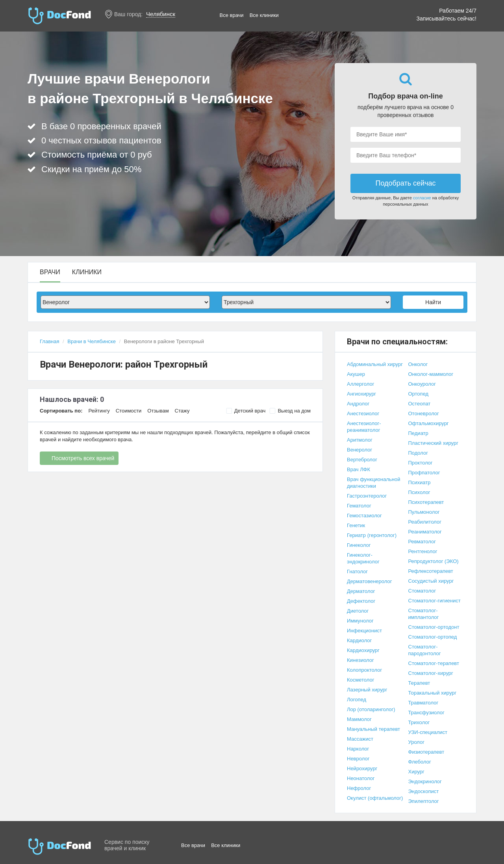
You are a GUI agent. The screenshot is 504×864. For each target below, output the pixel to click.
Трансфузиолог (426, 713)
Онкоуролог (422, 384)
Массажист (360, 739)
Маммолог (359, 719)
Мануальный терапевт (373, 729)
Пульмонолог (424, 512)
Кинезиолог (360, 660)
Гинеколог (359, 545)
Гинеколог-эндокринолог (363, 558)
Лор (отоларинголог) (371, 709)
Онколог (418, 364)
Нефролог (359, 788)
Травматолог (423, 703)
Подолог (418, 453)
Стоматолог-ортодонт (434, 627)
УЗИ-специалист (428, 732)
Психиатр (420, 482)
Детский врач (246, 411)
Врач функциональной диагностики (374, 483)
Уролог (417, 742)
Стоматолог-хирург (431, 673)
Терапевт (419, 683)
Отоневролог (424, 413)
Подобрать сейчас (405, 183)
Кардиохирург (363, 650)
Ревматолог (422, 542)
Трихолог (419, 722)
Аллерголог (360, 384)
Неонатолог (361, 778)
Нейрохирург (362, 768)
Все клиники (264, 15)
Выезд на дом (290, 411)
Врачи (50, 272)
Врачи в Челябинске (92, 341)
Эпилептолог (424, 801)
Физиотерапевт (426, 752)
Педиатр (418, 433)
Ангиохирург (361, 394)
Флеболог (420, 762)
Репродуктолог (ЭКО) (434, 561)
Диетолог (358, 611)
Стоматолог (422, 591)
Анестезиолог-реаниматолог (364, 427)
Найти (433, 302)
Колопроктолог (364, 670)
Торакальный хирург (433, 693)
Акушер (356, 374)
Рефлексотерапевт (431, 571)
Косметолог (361, 680)
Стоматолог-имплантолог (424, 614)
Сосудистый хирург (431, 581)
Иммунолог (360, 621)
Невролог (358, 759)
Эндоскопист (424, 791)
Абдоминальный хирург (375, 364)
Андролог (358, 404)
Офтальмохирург (429, 423)
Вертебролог (362, 460)
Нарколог (358, 749)
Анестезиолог (363, 413)
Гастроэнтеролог (367, 496)
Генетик (356, 525)
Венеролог (359, 450)
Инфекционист (364, 631)
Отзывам (158, 411)
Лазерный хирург (367, 690)
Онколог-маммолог (431, 374)
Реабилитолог (425, 522)
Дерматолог (361, 591)
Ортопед (419, 394)
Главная (49, 341)
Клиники (87, 272)
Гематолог (359, 506)
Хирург (416, 772)
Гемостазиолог (364, 516)
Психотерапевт (426, 502)
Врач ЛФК (359, 469)
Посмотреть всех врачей (83, 458)
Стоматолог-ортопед (433, 637)
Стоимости (129, 411)
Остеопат (420, 404)
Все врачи (232, 15)
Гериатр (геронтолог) (372, 535)
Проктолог (421, 463)
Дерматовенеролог (369, 581)
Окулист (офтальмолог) (375, 798)
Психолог (419, 492)
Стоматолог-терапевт (434, 663)
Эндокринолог (425, 781)
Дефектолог (361, 601)
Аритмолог (360, 440)
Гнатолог (357, 571)
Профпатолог (424, 473)
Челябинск (161, 14)
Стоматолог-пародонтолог (425, 650)
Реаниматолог (425, 532)
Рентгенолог (423, 551)
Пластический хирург (433, 443)
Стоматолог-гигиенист (435, 601)
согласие (422, 198)
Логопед (357, 700)
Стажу (182, 411)
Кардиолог (359, 640)
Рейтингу (99, 411)
